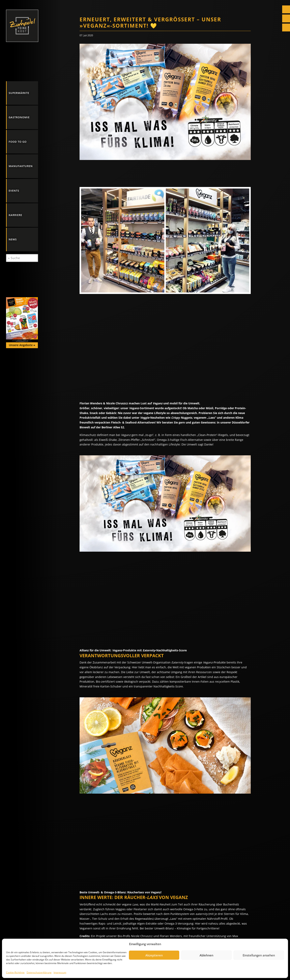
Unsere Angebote (22, 345)
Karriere (15, 215)
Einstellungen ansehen (259, 955)
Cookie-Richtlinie (15, 972)
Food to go (18, 142)
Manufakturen (21, 166)
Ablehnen (206, 955)
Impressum (60, 972)
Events (14, 191)
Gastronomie (19, 117)
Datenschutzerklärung (39, 972)
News (13, 239)
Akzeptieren (154, 955)
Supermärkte (19, 93)
